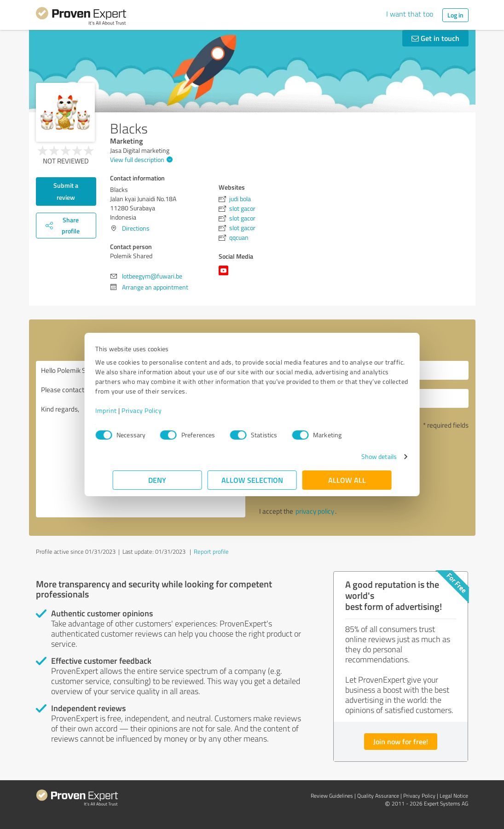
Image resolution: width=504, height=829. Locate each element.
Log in (455, 15)
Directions (136, 228)
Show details (362, 456)
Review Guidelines (332, 796)
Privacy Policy (159, 410)
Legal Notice (454, 796)
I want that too (410, 14)
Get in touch (435, 38)
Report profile (211, 551)
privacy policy (315, 511)
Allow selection (252, 480)
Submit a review (66, 191)
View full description (140, 159)
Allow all (347, 480)
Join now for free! (401, 741)
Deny (157, 480)
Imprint (124, 410)
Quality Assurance (378, 796)
